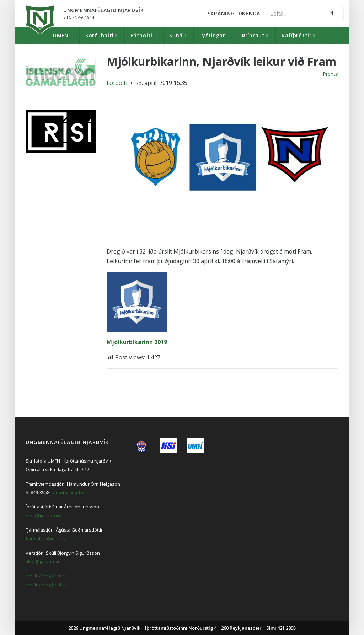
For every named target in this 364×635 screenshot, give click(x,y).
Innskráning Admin (45, 576)
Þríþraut (253, 35)
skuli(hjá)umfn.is (43, 561)
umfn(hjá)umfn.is (70, 492)
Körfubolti (100, 35)
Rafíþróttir (297, 35)
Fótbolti (141, 35)
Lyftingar (212, 35)
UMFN (61, 35)
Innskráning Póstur (46, 585)
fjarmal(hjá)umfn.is (45, 538)
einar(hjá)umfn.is (44, 516)
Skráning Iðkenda (234, 13)
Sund (176, 35)
